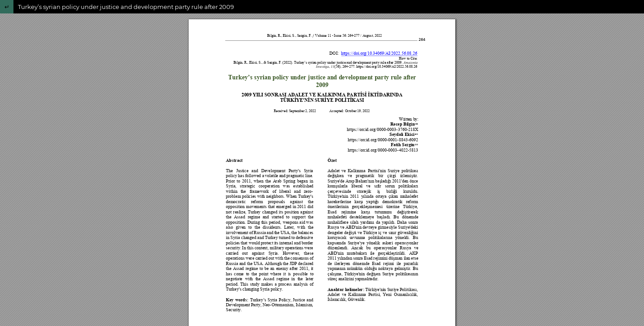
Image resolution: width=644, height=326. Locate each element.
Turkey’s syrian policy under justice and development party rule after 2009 (126, 7)
